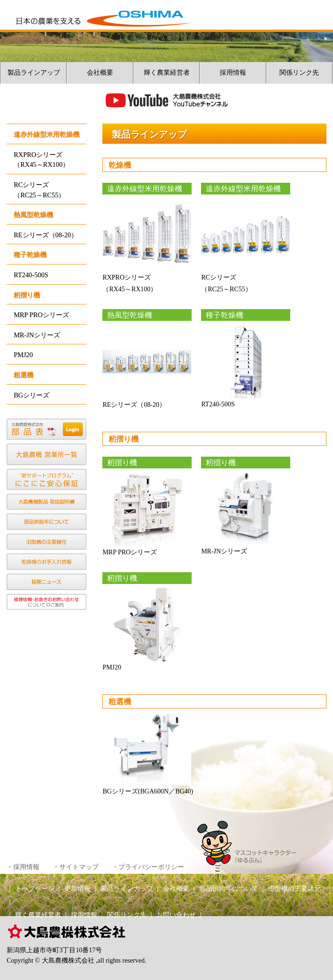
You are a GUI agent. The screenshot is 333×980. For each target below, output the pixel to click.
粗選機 (23, 375)
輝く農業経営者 (167, 73)
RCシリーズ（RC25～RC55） (39, 190)
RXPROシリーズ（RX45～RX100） (41, 160)
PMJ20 (23, 355)
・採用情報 (23, 867)
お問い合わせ (176, 915)
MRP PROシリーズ (41, 315)
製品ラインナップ (127, 889)
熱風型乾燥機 (33, 215)
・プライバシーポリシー (148, 867)
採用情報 (233, 73)
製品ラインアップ (34, 73)
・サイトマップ (76, 867)
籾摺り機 (27, 295)
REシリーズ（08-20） (46, 235)
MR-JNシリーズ (37, 335)
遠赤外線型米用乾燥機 (46, 134)
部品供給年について (229, 889)
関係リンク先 (299, 73)
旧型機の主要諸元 (294, 889)
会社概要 (100, 73)
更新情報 (77, 889)
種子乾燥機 (30, 255)
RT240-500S (31, 275)
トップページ (35, 889)
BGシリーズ (31, 395)
